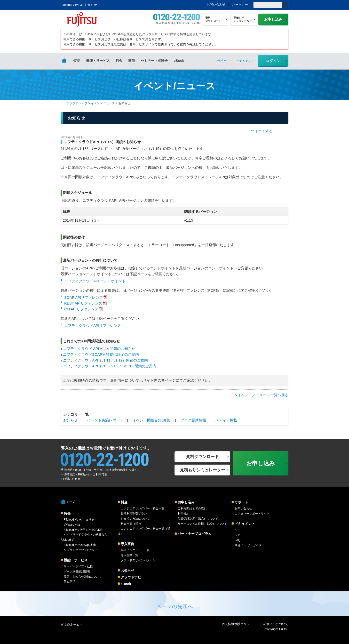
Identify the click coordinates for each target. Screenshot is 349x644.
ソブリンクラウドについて (81, 550)
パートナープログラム (195, 534)
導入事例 (127, 544)
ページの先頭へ (175, 606)
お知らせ (71, 420)
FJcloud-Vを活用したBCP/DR (83, 530)
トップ (71, 502)
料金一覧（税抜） (132, 524)
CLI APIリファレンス (81, 309)
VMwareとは (72, 525)
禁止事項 (70, 581)
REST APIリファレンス (83, 303)
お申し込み (186, 502)
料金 (119, 61)
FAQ (238, 540)
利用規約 (183, 514)
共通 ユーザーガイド (248, 545)
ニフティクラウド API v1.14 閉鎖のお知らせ (99, 349)
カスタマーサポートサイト (252, 514)
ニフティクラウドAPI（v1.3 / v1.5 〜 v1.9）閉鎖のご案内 (110, 366)
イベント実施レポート (105, 420)
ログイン (273, 61)
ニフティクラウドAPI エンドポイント (95, 281)
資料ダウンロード (202, 457)
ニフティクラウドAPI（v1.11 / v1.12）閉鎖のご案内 (105, 360)
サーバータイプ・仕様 (78, 566)
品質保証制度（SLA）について (198, 519)
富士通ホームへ (72, 624)
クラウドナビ (131, 577)
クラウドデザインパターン (138, 560)
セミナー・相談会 (154, 61)
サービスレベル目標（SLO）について (202, 524)
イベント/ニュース (103, 103)
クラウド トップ (77, 103)
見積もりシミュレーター (202, 470)
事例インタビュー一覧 (135, 550)
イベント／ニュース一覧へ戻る (263, 395)
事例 (132, 61)
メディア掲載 (226, 420)
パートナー (240, 4)
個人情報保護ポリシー (237, 624)
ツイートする (262, 131)
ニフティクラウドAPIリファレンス (93, 326)
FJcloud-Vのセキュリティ (80, 520)
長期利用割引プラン (134, 514)
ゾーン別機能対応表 (77, 572)
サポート (241, 502)
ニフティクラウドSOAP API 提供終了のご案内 (101, 354)
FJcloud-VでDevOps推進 (80, 545)
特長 (77, 61)
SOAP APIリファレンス (83, 297)
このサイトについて (274, 624)
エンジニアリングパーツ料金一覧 (143, 508)
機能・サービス (98, 61)
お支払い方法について (135, 519)
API (237, 530)
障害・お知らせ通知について (83, 577)
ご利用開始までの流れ (192, 508)
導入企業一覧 (129, 555)
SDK (238, 535)
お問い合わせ (216, 4)
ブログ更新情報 (193, 420)
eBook (179, 61)
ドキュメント (245, 524)
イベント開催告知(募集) (152, 420)
